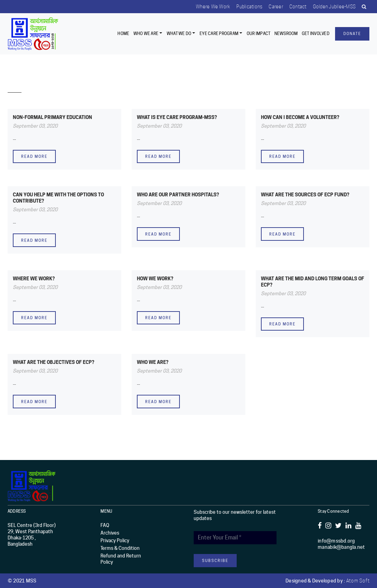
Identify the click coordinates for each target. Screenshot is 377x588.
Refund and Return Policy (121, 559)
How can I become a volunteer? (300, 117)
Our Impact (259, 33)
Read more (34, 156)
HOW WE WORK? (155, 278)
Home (123, 33)
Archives (110, 533)
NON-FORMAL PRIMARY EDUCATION (52, 117)
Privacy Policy (115, 540)
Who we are (146, 33)
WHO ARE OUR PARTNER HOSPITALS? (178, 194)
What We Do (179, 33)
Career (273, 7)
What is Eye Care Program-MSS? (177, 117)
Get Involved (316, 33)
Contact (296, 7)
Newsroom (286, 33)
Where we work (209, 7)
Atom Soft (358, 581)
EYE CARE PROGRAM (219, 33)
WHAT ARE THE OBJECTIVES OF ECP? (54, 362)
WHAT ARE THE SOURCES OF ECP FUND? (305, 194)
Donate (352, 34)
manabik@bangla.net (341, 547)
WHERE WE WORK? (34, 278)
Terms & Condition (120, 548)
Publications (246, 7)
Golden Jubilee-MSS (333, 7)
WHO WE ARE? (153, 362)
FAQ (105, 525)
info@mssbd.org (336, 541)
